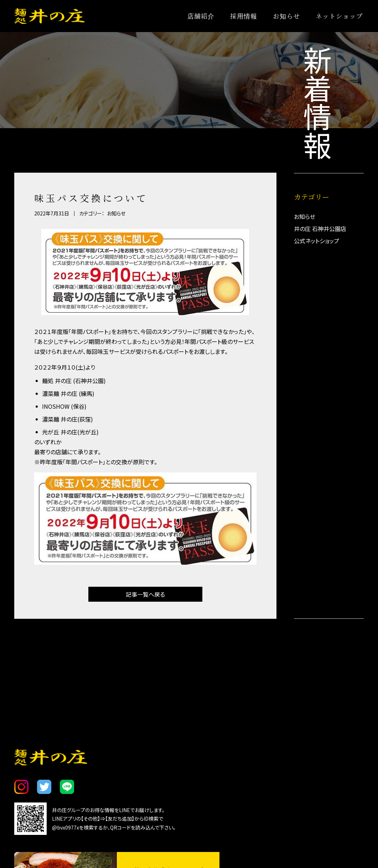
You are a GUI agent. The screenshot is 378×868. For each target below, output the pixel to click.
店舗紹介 (201, 16)
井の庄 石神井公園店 (320, 229)
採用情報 (244, 16)
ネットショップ (339, 16)
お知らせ (286, 16)
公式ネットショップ (317, 241)
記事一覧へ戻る (145, 595)
